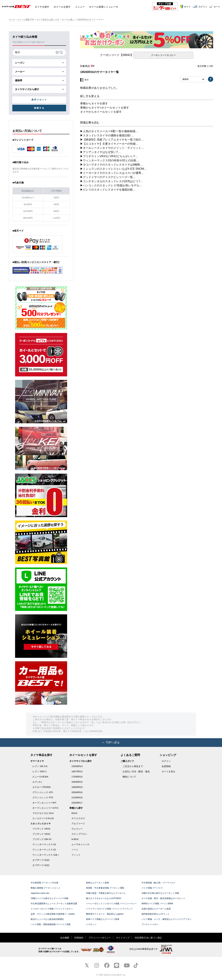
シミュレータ (104, 6)
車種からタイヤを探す (94, 103)
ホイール (62, 6)
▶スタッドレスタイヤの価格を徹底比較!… (107, 135)
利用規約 (79, 938)
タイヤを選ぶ (68, 20)
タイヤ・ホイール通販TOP (21, 20)
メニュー (80, 6)
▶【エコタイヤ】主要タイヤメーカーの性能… (109, 144)
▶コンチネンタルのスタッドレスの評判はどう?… (111, 181)
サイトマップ (123, 938)
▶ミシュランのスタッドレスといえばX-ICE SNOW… (114, 169)
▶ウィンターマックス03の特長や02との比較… (110, 160)
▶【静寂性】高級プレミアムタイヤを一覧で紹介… (112, 140)
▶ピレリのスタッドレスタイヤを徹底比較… (108, 190)
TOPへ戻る (111, 742)
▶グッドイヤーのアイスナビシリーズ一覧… (108, 177)
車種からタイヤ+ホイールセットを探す (104, 108)
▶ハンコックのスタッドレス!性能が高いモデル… (111, 185)
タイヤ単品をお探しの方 (48, 20)
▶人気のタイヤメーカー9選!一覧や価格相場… (109, 131)
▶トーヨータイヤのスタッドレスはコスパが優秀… (112, 173)
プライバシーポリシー (100, 938)
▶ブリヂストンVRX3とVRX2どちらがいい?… (109, 156)
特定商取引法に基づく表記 (148, 938)
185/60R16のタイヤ (86, 20)
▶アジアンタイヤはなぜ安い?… (100, 152)
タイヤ (42, 6)
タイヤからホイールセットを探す (101, 112)
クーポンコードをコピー (163, 55)
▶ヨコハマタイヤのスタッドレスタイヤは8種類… (111, 165)
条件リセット (39, 100)
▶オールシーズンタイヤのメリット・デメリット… (112, 148)
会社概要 (65, 938)
